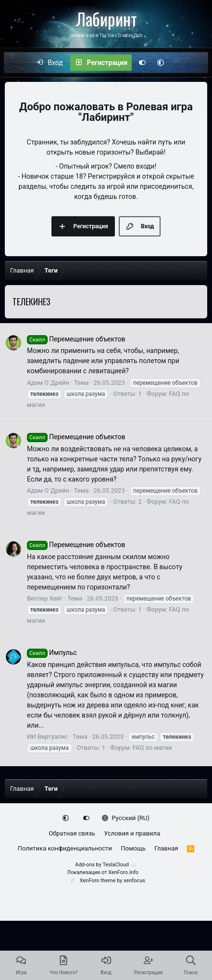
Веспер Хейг (45, 598)
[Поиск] (200, 63)
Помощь (133, 848)
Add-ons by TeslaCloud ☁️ (106, 865)
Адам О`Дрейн (48, 383)
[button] (161, 63)
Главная (166, 848)
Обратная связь (72, 833)
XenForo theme (98, 881)
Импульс (52, 653)
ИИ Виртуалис (47, 737)
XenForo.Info (123, 872)
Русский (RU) (126, 818)
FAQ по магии (152, 748)
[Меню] (16, 63)
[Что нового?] (180, 63)
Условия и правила (132, 833)
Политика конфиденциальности (65, 848)
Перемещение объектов (76, 339)
